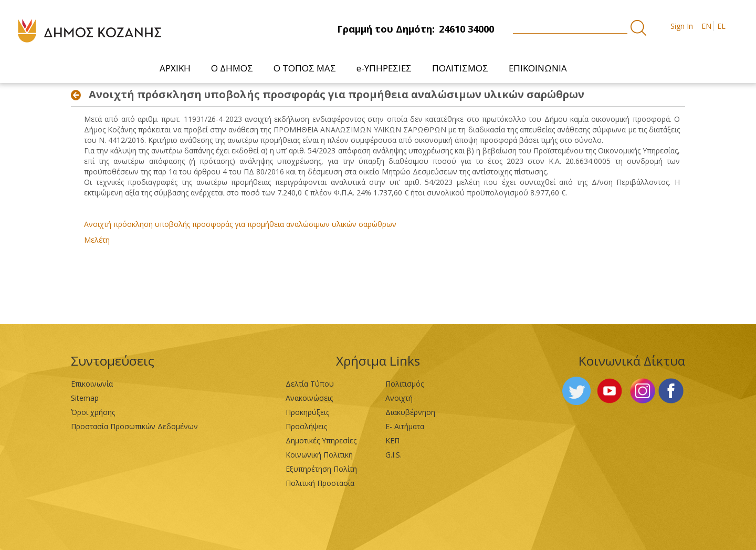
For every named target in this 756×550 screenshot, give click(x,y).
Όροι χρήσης (93, 412)
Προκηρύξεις (307, 412)
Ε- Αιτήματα (405, 426)
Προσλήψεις (306, 426)
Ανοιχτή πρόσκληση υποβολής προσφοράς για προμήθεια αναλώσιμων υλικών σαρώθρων (240, 224)
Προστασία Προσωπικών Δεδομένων (134, 426)
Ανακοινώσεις (309, 398)
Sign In (682, 26)
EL (721, 26)
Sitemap (85, 398)
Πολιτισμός (405, 384)
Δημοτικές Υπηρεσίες (321, 440)
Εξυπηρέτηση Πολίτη (321, 469)
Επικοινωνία (92, 384)
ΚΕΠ (392, 440)
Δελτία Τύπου (310, 384)
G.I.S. (393, 455)
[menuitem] (176, 68)
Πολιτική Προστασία (320, 483)
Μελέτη (97, 240)
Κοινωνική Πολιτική (319, 455)
